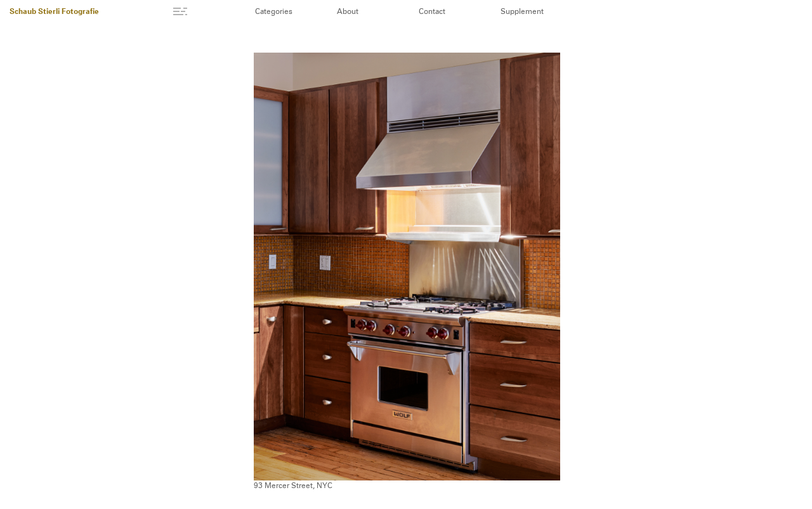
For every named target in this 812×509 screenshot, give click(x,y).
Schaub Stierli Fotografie (54, 12)
